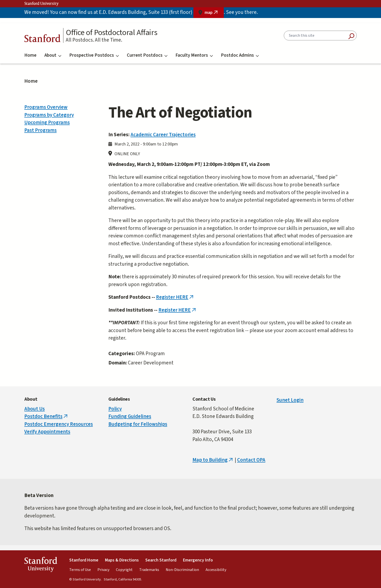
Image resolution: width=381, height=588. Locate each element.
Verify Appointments (47, 432)
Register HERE (175, 297)
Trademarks (149, 570)
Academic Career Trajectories (163, 135)
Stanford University (42, 4)
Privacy (103, 570)
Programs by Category (49, 115)
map (214, 14)
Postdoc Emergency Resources (59, 424)
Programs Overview (46, 107)
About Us (35, 409)
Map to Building (213, 460)
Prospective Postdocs (94, 55)
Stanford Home (84, 560)
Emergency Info (198, 560)
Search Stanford (161, 560)
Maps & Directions (122, 560)
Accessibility (216, 570)
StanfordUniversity (41, 565)
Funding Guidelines (130, 416)
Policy (115, 409)
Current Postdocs (147, 55)
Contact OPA (251, 460)
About (53, 55)
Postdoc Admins (240, 55)
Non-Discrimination (182, 570)
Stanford (43, 40)
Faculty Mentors (194, 55)
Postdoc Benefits (46, 416)
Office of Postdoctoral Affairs (112, 33)
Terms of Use (80, 570)
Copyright (124, 570)
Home (30, 55)
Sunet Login (290, 400)
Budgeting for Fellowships (138, 424)
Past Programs (40, 130)
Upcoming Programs (47, 122)
